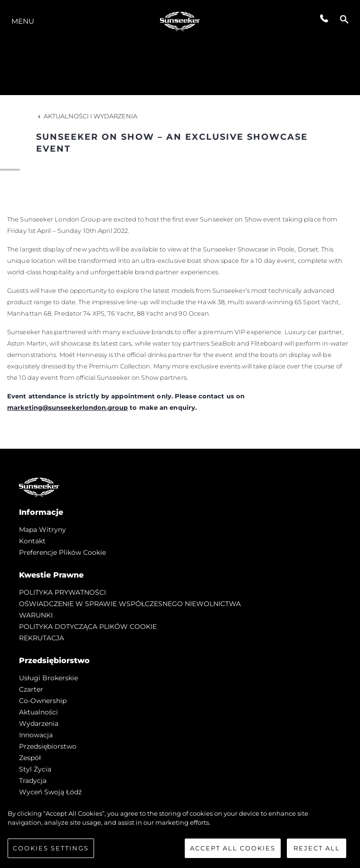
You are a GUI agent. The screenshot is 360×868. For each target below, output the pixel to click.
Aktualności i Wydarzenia (87, 116)
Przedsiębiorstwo (48, 746)
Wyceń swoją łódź (50, 792)
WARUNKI (36, 615)
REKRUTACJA (42, 638)
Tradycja (33, 781)
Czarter (31, 689)
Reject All (317, 851)
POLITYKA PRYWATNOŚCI (62, 592)
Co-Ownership (43, 701)
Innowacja (36, 735)
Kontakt (32, 541)
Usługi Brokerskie (48, 678)
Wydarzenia (39, 723)
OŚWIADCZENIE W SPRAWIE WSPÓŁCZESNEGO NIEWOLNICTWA (130, 604)
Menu (23, 21)
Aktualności (38, 712)
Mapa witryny (43, 530)
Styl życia (35, 769)
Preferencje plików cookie (62, 552)
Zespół (30, 758)
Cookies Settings (51, 851)
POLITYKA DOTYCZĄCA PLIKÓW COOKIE (88, 627)
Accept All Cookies (233, 851)
